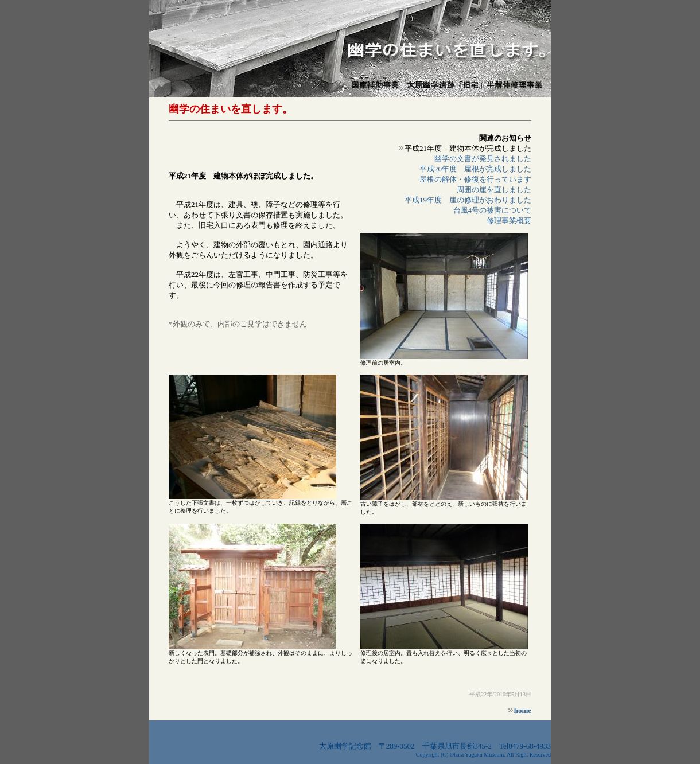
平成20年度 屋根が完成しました (475, 169)
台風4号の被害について (493, 210)
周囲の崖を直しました (494, 190)
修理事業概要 (509, 221)
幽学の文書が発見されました (483, 159)
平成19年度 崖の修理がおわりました (468, 200)
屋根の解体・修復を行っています (475, 179)
